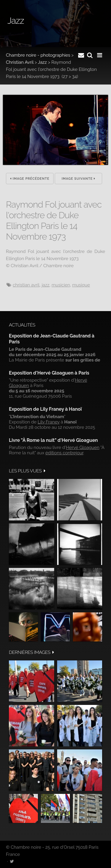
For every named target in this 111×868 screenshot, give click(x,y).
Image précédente (30, 179)
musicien (61, 285)
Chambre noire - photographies (38, 55)
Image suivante (78, 179)
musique (81, 285)
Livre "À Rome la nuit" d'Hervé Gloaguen (53, 440)
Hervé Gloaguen (83, 447)
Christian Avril (20, 62)
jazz (46, 285)
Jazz (42, 62)
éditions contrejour (64, 453)
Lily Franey (49, 422)
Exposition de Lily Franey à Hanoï (45, 409)
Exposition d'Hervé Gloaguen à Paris (49, 373)
